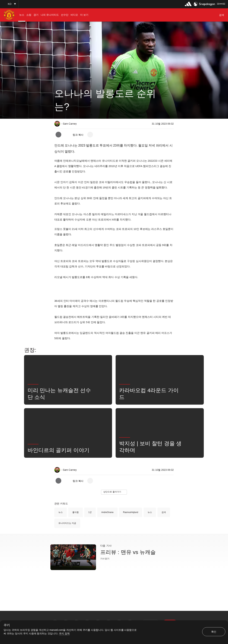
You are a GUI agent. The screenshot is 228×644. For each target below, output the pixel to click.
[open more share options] (90, 135)
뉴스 (61, 512)
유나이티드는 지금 (67, 523)
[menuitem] (22, 15)
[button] (9, 4)
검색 (164, 512)
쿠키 (7, 625)
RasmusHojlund (131, 512)
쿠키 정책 (64, 633)
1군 (90, 512)
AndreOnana (107, 512)
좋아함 (76, 512)
